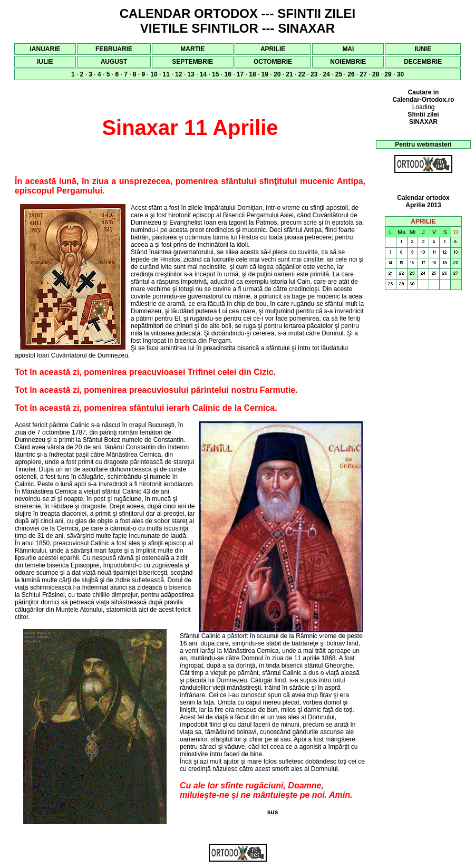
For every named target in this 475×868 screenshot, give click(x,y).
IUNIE (423, 49)
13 (191, 74)
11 (166, 74)
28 (376, 74)
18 (252, 74)
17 (240, 74)
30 (400, 74)
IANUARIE (45, 49)
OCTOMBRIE (273, 62)
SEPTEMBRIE (192, 62)
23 (314, 74)
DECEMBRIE (423, 62)
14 (203, 74)
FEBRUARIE (114, 49)
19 (265, 74)
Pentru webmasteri (423, 144)
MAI (348, 49)
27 (363, 74)
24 (326, 74)
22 (302, 74)
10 (154, 74)
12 (178, 74)
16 (227, 74)
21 (289, 74)
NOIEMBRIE (348, 62)
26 (351, 74)
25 (339, 74)
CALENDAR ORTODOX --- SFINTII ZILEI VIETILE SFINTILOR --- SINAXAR (238, 21)
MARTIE (192, 49)
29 (388, 74)
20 (277, 74)
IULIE (45, 62)
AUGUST (114, 62)
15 (215, 74)
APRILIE (273, 49)
